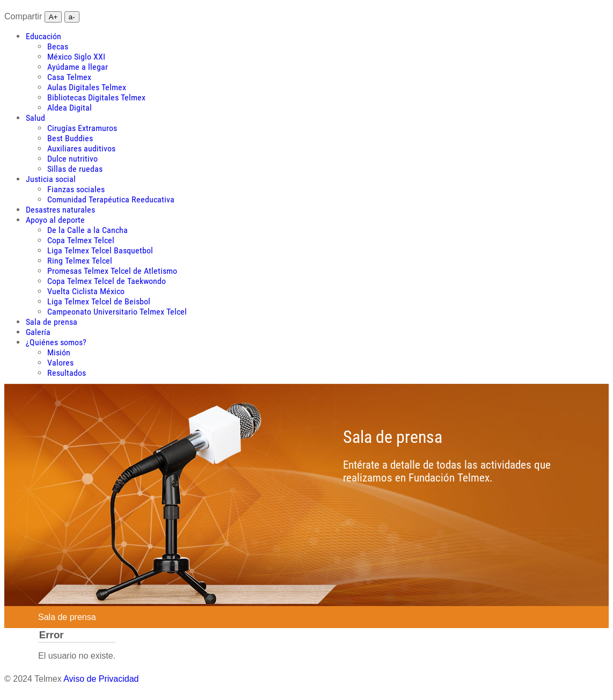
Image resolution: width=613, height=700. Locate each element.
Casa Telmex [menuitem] (69, 77)
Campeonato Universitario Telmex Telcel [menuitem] (117, 312)
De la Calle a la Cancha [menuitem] (87, 230)
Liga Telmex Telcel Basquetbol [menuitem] (100, 250)
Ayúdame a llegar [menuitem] (78, 67)
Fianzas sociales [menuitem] (76, 189)
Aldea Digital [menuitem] (70, 108)
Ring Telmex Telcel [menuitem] (80, 261)
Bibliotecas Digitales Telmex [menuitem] (96, 97)
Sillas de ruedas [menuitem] (75, 169)
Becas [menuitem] (58, 46)
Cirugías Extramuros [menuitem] (82, 128)
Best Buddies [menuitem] (70, 138)
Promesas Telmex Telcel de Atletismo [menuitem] (112, 271)
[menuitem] (43, 36)
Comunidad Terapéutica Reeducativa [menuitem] (111, 199)
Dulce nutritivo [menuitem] (72, 159)
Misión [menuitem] (59, 352)
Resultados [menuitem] (67, 373)
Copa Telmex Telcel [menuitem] (81, 240)
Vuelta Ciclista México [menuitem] (86, 291)
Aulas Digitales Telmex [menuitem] (87, 87)
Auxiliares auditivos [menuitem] (81, 148)
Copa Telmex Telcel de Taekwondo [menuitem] (107, 281)
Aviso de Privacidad (101, 679)
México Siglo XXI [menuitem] (76, 57)
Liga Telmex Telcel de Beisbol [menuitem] (99, 301)
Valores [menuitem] (60, 363)
